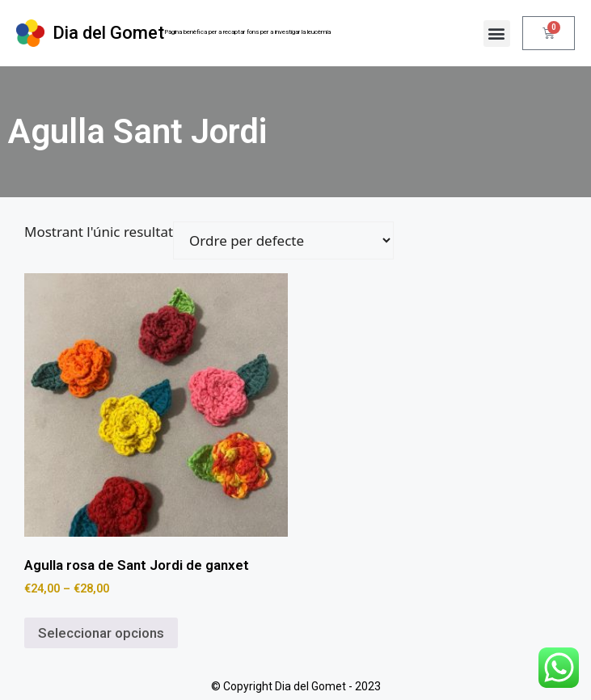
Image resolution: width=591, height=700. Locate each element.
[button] (497, 34)
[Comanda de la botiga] (283, 240)
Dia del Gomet (108, 33)
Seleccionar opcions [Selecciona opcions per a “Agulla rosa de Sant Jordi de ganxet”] (101, 633)
